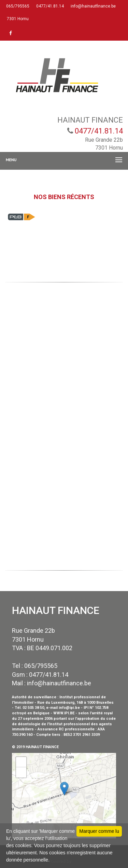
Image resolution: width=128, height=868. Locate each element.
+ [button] (21, 762)
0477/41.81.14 (49, 6)
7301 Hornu (17, 19)
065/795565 (17, 6)
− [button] (21, 772)
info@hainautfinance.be (93, 6)
